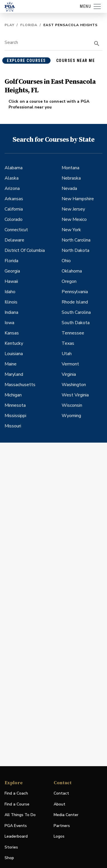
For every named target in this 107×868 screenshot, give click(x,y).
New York (71, 230)
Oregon (69, 281)
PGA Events (16, 826)
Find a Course (17, 804)
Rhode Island (75, 302)
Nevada (69, 188)
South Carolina (76, 312)
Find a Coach (16, 793)
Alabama (14, 168)
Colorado (14, 219)
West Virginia (75, 395)
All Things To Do (20, 815)
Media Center (66, 815)
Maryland (14, 374)
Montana (70, 168)
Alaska (12, 178)
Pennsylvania (75, 292)
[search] (97, 44)
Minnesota (15, 405)
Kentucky (14, 343)
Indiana (11, 312)
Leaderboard (16, 836)
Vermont (70, 364)
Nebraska (71, 178)
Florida (29, 25)
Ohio (66, 261)
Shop (9, 858)
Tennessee (73, 333)
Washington (74, 385)
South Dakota (76, 323)
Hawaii (11, 281)
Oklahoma (72, 271)
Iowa (9, 323)
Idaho (10, 292)
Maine (11, 364)
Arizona (12, 188)
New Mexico (74, 219)
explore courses (26, 61)
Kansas (12, 333)
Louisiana (14, 354)
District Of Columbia (25, 250)
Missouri (13, 426)
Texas (68, 343)
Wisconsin (72, 405)
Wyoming (71, 416)
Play (9, 25)
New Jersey (73, 209)
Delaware (14, 240)
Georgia (12, 271)
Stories (11, 847)
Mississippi (15, 416)
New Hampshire (78, 199)
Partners (62, 826)
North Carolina (76, 240)
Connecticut (16, 230)
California (14, 209)
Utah (67, 354)
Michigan (13, 395)
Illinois (11, 302)
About (59, 804)
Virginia (69, 374)
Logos (59, 836)
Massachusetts (20, 385)
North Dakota (75, 250)
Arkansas (14, 199)
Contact (61, 793)
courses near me (76, 61)
